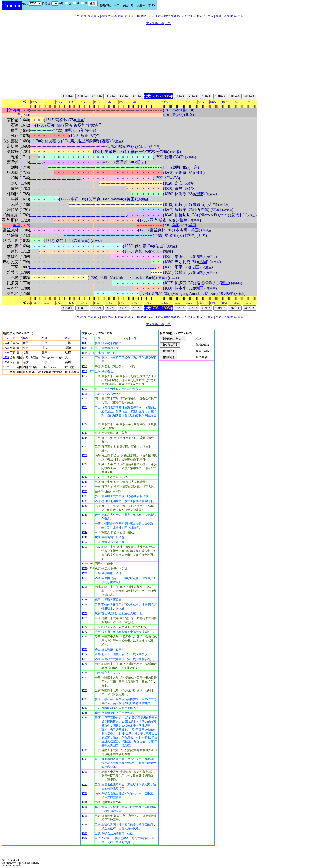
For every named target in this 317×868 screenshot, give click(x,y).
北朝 (174, 16)
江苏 (143, 146)
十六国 (159, 16)
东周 (97, 16)
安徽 (175, 152)
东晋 (150, 16)
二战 (168, 23)
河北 (199, 173)
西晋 (144, 16)
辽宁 (140, 162)
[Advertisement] (158, 58)
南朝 (167, 16)
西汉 (121, 16)
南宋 (211, 16)
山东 (80, 120)
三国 (137, 16)
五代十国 (190, 16)
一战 (161, 23)
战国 (111, 16)
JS (153, 5)
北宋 (199, 16)
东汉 (131, 16)
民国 (240, 16)
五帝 (77, 16)
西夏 (218, 16)
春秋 (104, 16)
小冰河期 (13, 110)
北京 (189, 115)
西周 (90, 16)
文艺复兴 (152, 23)
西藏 (105, 141)
